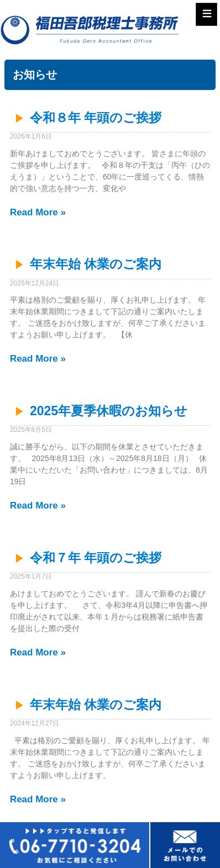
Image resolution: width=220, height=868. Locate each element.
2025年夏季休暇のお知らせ (109, 411)
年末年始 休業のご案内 (96, 264)
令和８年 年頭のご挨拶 (96, 118)
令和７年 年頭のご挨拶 (96, 558)
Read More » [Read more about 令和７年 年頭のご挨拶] (38, 652)
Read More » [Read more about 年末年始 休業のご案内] (38, 359)
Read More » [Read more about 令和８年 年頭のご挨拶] (38, 212)
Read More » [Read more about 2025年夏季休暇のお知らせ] (38, 506)
